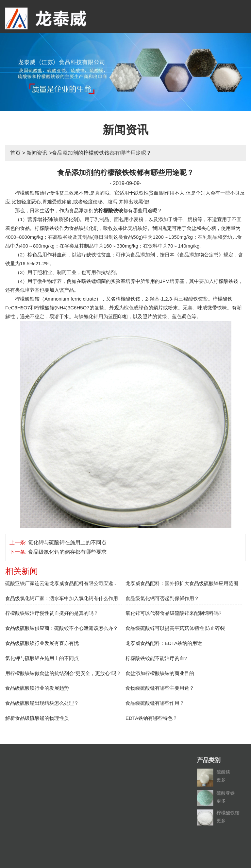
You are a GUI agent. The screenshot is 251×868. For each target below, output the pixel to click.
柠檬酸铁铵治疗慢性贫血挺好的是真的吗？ (52, 613)
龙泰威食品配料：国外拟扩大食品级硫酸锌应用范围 (182, 583)
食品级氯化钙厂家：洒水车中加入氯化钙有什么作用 (62, 598)
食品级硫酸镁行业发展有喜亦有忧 (42, 643)
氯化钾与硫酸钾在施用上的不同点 (67, 542)
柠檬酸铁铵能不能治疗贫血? (156, 658)
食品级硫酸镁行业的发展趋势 (37, 688)
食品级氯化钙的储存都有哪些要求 (67, 552)
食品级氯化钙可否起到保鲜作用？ (162, 598)
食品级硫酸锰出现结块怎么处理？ (42, 703)
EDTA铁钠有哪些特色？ (151, 718)
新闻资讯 (37, 153)
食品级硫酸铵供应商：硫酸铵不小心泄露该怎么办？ (62, 628)
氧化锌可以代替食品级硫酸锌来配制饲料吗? (173, 613)
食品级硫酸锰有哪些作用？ (155, 703)
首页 (15, 153)
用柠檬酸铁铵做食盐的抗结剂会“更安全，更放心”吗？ (63, 673)
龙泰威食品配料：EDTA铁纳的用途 (164, 643)
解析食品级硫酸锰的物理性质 (37, 718)
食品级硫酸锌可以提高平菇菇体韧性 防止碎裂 (175, 628)
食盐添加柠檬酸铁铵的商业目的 (160, 673)
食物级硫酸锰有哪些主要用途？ (160, 688)
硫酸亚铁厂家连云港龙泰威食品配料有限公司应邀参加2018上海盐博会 (64, 583)
